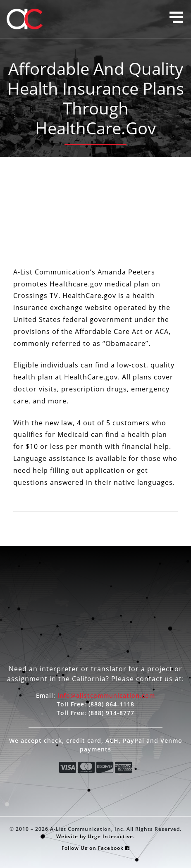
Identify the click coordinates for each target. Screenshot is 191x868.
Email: (95, 695)
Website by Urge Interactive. (95, 836)
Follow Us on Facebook (96, 848)
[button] (176, 17)
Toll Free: (95, 704)
